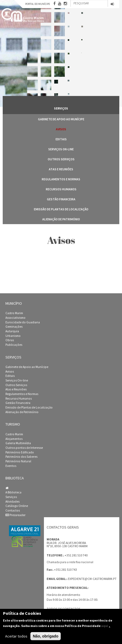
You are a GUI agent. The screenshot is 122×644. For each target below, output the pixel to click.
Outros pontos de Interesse (24, 448)
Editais (61, 139)
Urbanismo (13, 336)
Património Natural (18, 461)
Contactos (13, 510)
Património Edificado (20, 452)
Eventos (11, 466)
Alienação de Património (61, 219)
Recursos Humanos (61, 189)
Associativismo (15, 318)
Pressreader (15, 515)
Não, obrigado (46, 636)
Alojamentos (14, 439)
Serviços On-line (61, 149)
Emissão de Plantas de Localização (61, 209)
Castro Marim (14, 313)
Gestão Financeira (61, 199)
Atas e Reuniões (61, 169)
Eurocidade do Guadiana (23, 322)
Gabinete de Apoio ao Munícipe (61, 119)
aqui (105, 626)
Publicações (14, 345)
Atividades (12, 502)
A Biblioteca (13, 492)
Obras (10, 340)
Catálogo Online (17, 506)
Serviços (11, 497)
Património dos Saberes (21, 457)
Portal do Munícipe (38, 4)
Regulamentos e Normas (61, 179)
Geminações (14, 327)
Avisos (61, 129)
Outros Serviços (61, 159)
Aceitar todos (16, 636)
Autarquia (12, 331)
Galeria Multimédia (18, 443)
